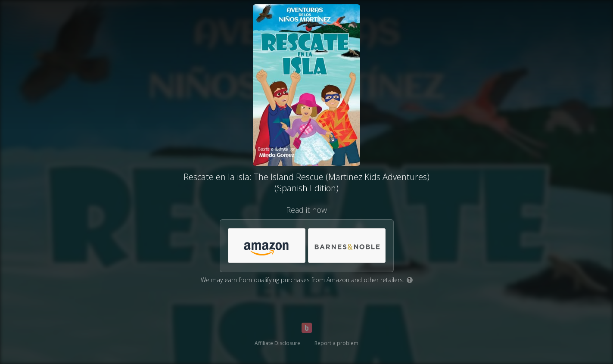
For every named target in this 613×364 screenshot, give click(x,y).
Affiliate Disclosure (277, 343)
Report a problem (336, 343)
